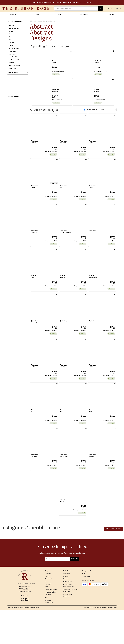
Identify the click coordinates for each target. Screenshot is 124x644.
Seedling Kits (12, 72)
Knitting (47, 608)
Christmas (12, 38)
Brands (37, 14)
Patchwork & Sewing (51, 622)
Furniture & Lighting (51, 625)
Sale (60, 14)
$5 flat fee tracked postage (71, 2)
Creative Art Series (14, 50)
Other (46, 631)
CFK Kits (11, 35)
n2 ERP (115, 641)
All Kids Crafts (11, 26)
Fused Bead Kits (13, 59)
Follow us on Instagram (113, 530)
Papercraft (48, 617)
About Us (66, 608)
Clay (10, 41)
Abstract (10, 104)
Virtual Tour (67, 630)
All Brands (48, 633)
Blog (83, 605)
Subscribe (75, 590)
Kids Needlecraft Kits (19, 62)
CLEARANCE (49, 605)
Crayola (11, 47)
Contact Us (84, 14)
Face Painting (12, 56)
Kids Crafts (33, 21)
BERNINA (48, 619)
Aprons (11, 32)
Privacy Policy (67, 617)
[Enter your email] (59, 590)
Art (46, 614)
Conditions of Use (69, 619)
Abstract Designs (14, 29)
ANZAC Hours (67, 627)
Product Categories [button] (18, 21)
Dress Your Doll (13, 53)
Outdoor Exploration (14, 69)
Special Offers (49, 636)
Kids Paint (11, 66)
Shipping (66, 611)
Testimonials (86, 608)
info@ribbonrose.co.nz (25, 623)
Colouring (11, 44)
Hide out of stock (91, 110)
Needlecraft (48, 611)
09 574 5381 (88, 2)
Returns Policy (68, 614)
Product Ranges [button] (18, 76)
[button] (109, 9)
